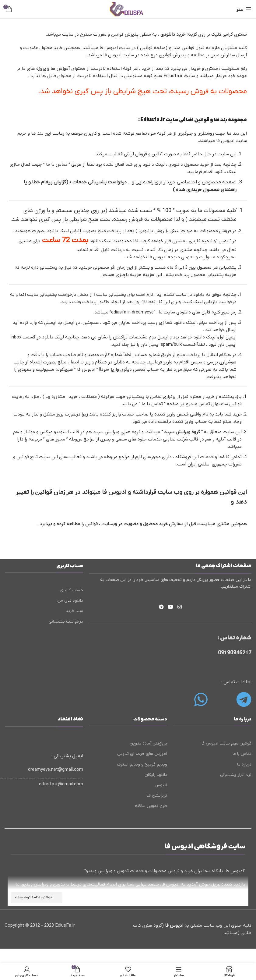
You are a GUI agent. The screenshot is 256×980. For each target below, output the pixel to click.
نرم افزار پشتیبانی (236, 775)
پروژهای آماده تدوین (148, 743)
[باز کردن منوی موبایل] (244, 9)
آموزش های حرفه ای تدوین (142, 754)
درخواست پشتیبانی (66, 622)
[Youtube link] (171, 607)
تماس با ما (57, 165)
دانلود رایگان (156, 775)
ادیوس (161, 785)
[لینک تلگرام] (161, 607)
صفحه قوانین (153, 48)
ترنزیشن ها (157, 796)
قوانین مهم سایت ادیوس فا (226, 743)
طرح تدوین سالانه (151, 806)
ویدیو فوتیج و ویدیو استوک (142, 764)
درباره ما (244, 764)
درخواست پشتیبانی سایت (51, 295)
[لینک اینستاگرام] (179, 607)
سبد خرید (74, 611)
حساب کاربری (71, 590)
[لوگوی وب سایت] (128, 9)
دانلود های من (70, 601)
